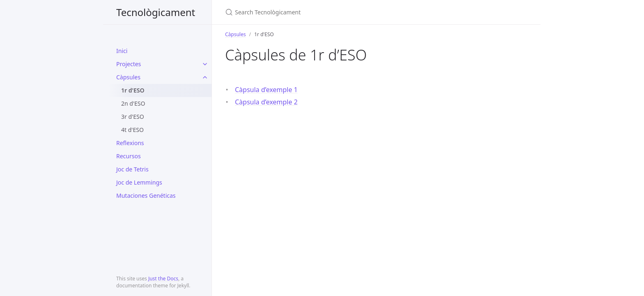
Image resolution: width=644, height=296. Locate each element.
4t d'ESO (132, 130)
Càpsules (128, 77)
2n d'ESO (133, 103)
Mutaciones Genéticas (146, 195)
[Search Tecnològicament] (322, 12)
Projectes (129, 64)
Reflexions (130, 143)
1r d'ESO (133, 90)
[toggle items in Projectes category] (205, 64)
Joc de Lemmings (139, 182)
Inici (122, 51)
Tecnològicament (156, 12)
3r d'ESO (133, 117)
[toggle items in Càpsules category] (205, 77)
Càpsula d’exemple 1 (266, 90)
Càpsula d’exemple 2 (266, 102)
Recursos (129, 156)
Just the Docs (163, 279)
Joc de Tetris (132, 169)
